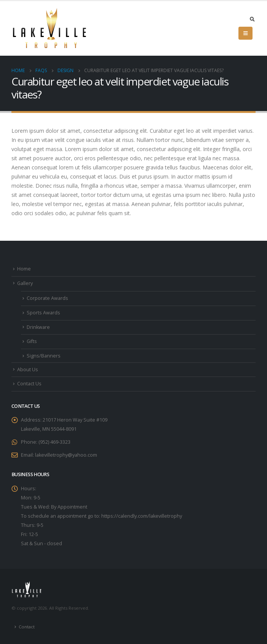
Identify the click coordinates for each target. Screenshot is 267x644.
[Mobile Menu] (245, 33)
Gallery (25, 283)
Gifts (32, 341)
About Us (28, 369)
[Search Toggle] (252, 19)
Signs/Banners (44, 356)
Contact (27, 627)
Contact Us (29, 384)
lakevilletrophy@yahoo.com (66, 455)
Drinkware (38, 327)
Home (24, 269)
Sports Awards (43, 313)
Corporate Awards (47, 298)
